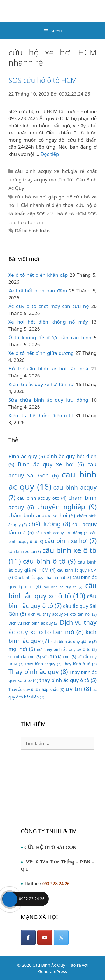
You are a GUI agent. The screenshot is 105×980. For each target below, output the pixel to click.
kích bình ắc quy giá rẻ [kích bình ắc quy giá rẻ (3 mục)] (73, 641)
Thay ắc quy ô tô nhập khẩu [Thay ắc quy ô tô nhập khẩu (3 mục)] (36, 689)
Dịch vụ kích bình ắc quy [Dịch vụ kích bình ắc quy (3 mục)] (33, 623)
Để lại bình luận (32, 231)
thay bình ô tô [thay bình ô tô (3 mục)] (80, 664)
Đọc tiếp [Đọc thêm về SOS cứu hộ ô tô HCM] (50, 154)
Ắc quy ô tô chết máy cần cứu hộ (49, 306)
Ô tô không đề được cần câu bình (50, 337)
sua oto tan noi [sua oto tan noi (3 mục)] (25, 657)
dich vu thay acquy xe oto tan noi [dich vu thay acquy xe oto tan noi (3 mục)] (62, 614)
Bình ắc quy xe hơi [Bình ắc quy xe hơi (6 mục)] (51, 464)
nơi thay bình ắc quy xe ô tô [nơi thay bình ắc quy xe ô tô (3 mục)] (67, 649)
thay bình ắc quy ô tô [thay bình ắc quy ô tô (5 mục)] (68, 680)
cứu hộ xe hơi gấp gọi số (44, 197)
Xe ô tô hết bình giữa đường (41, 353)
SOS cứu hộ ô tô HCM (43, 80)
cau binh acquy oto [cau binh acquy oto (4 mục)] (42, 498)
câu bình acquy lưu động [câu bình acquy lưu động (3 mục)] (62, 533)
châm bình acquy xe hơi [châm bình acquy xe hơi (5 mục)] (42, 515)
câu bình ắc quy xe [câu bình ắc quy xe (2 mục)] (63, 587)
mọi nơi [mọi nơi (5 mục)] (22, 649)
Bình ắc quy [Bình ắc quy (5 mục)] (27, 456)
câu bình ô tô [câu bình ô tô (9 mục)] (49, 561)
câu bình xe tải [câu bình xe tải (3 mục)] (25, 551)
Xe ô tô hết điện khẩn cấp (38, 275)
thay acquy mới (40, 180)
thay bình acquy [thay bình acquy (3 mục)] (43, 664)
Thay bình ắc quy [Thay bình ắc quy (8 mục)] (38, 672)
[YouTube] (45, 937)
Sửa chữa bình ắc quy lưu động (48, 400)
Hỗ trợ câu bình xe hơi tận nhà (48, 369)
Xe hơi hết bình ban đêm (38, 291)
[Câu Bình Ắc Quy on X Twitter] (61, 937)
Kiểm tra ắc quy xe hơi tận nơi (41, 384)
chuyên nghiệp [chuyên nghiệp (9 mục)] (67, 507)
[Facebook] (28, 937)
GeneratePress (53, 971)
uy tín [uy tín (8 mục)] (78, 689)
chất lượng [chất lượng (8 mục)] (49, 524)
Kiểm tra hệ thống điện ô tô (41, 415)
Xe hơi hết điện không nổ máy (48, 322)
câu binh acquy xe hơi (42, 171)
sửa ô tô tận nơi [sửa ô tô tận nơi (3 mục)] (59, 657)
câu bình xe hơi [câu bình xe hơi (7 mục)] (71, 541)
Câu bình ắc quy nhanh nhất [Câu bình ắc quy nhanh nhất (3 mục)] (43, 577)
